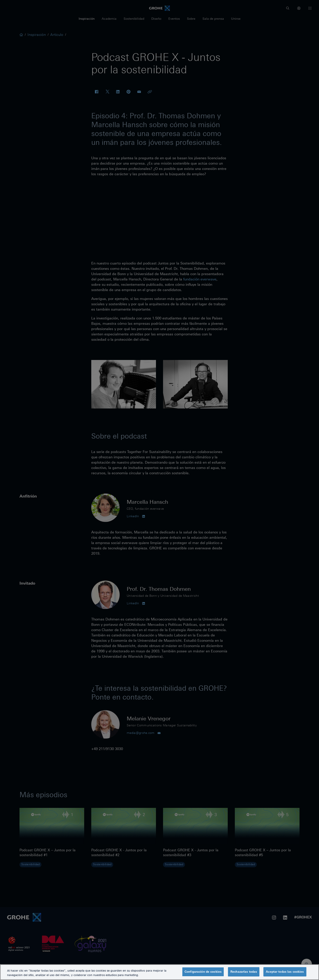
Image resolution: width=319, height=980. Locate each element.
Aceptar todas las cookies (285, 972)
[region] (159, 972)
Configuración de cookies (203, 972)
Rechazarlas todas (244, 972)
